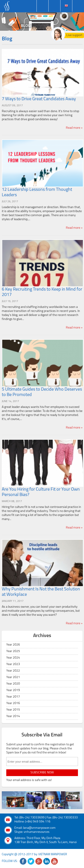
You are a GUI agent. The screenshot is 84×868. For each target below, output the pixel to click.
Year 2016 (13, 703)
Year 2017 (13, 697)
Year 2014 (13, 716)
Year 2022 (13, 671)
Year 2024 (13, 658)
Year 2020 (13, 684)
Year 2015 (13, 710)
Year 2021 (13, 677)
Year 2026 (13, 645)
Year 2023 (13, 664)
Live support (74, 35)
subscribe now (42, 773)
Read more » (74, 128)
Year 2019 (13, 690)
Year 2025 (13, 651)
